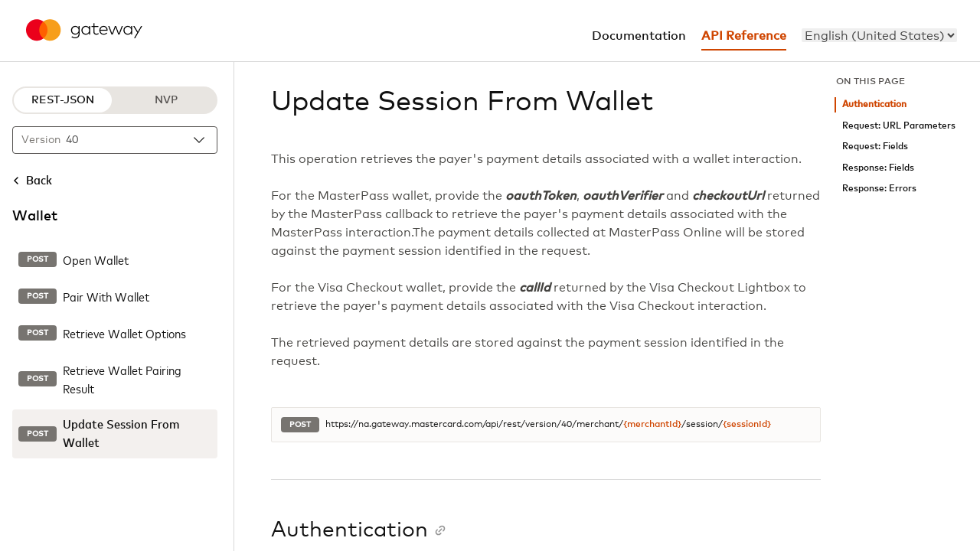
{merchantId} (652, 425)
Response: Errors (879, 189)
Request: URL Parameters (899, 126)
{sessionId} (747, 425)
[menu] (879, 35)
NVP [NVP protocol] (166, 100)
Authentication (874, 104)
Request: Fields (875, 147)
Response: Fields (878, 168)
